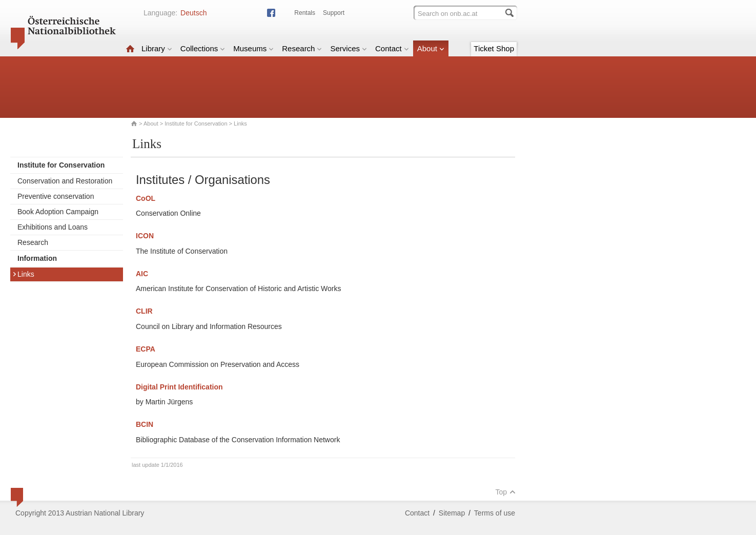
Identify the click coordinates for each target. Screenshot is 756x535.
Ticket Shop (494, 48)
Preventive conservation (56, 196)
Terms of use (495, 513)
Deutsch (193, 13)
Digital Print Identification (179, 387)
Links (23, 274)
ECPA (146, 349)
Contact (392, 48)
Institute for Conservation (196, 124)
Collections (203, 48)
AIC (142, 274)
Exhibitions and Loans (53, 227)
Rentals (305, 13)
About (431, 48)
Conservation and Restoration (65, 181)
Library (157, 48)
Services (349, 48)
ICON (145, 236)
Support (334, 13)
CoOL (146, 198)
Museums (253, 48)
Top (505, 492)
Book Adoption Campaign (58, 212)
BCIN (145, 424)
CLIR (144, 311)
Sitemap (452, 513)
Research (302, 48)
